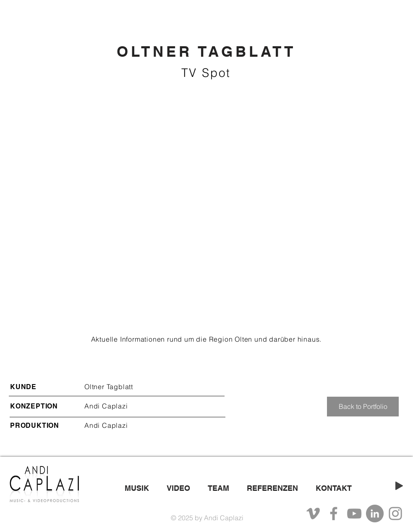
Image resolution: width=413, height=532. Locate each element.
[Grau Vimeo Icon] (313, 514)
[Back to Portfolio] (363, 407)
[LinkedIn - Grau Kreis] (375, 514)
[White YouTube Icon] (374, 473)
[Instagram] (395, 514)
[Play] (399, 486)
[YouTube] (354, 514)
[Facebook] (334, 514)
